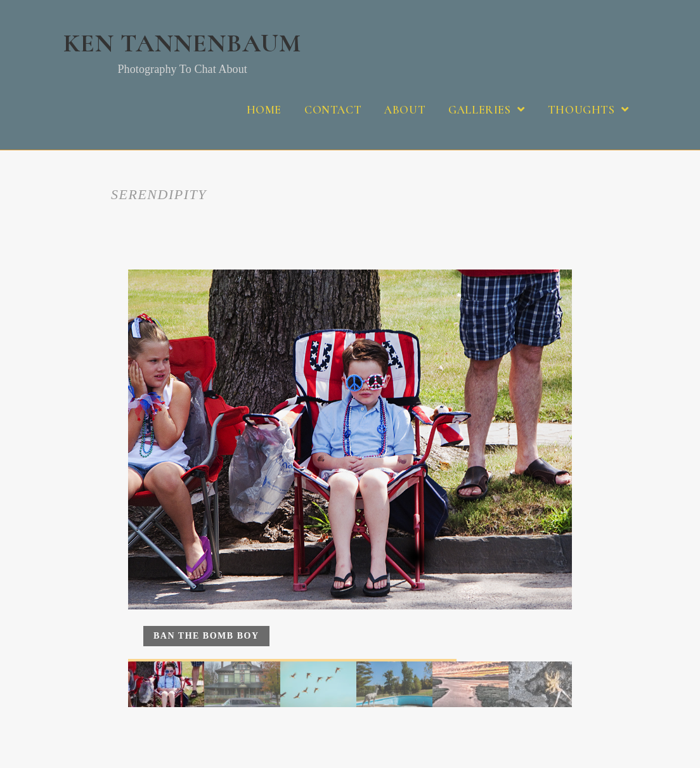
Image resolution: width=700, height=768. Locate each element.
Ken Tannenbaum (182, 52)
